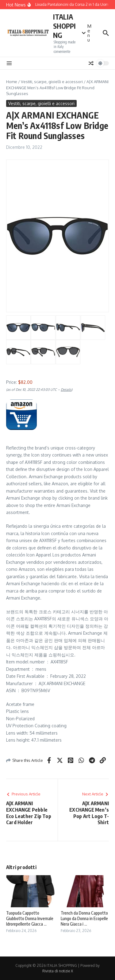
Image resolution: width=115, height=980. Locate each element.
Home (12, 82)
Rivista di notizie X (58, 971)
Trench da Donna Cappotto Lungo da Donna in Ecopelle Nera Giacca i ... (84, 918)
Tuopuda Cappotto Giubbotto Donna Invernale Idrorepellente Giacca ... (30, 918)
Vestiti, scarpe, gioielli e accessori (52, 82)
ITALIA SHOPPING (64, 26)
